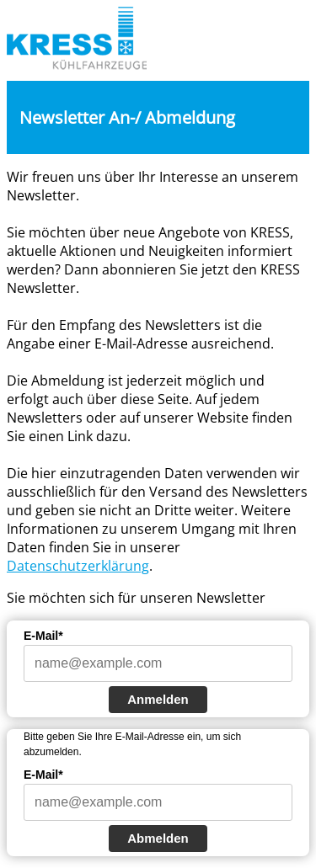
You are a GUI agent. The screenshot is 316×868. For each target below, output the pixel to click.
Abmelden (158, 838)
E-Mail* (43, 636)
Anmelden (158, 699)
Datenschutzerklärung (78, 566)
